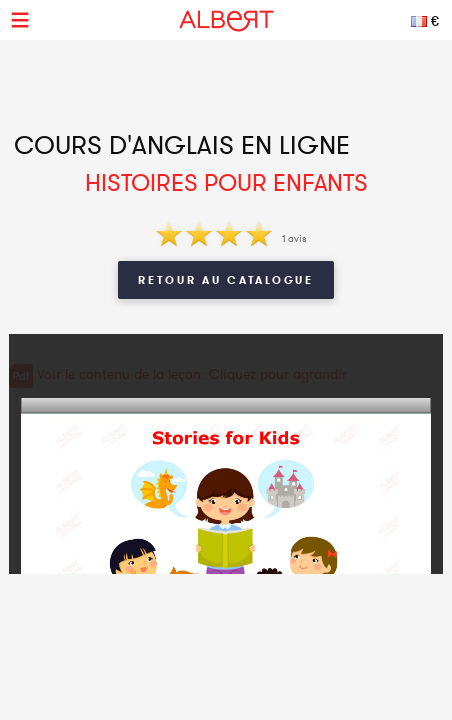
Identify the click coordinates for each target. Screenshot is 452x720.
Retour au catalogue (225, 280)
